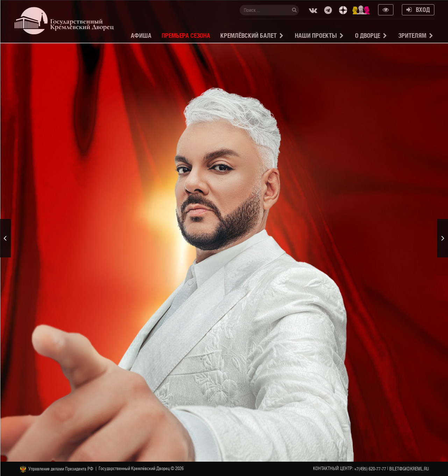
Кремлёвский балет (248, 35)
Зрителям (412, 35)
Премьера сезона (186, 35)
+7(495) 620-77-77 (370, 469)
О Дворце (368, 35)
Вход (418, 10)
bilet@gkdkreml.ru (409, 469)
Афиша (141, 35)
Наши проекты (316, 35)
